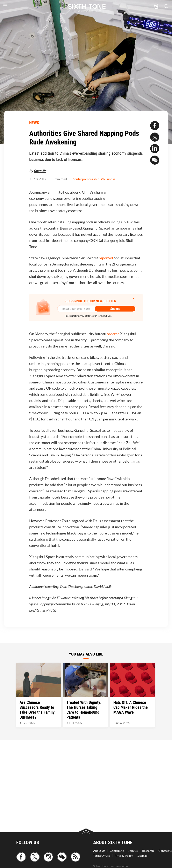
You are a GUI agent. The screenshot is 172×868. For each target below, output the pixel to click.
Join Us (133, 851)
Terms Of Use (102, 856)
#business (108, 179)
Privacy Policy (124, 856)
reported (106, 258)
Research (148, 851)
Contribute (117, 851)
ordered (113, 334)
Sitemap (142, 856)
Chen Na (40, 171)
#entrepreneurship (86, 179)
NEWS (34, 123)
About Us (99, 851)
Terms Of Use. (105, 316)
